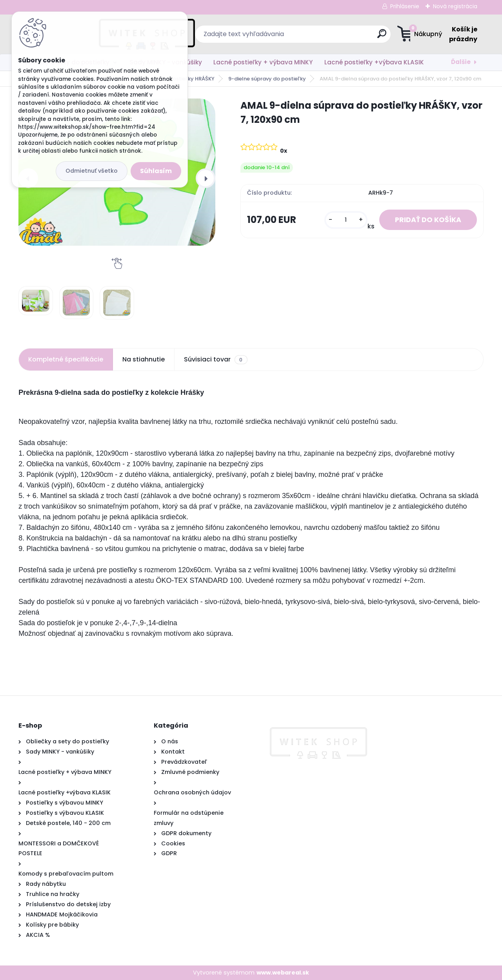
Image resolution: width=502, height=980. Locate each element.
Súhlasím (156, 171)
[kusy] (346, 220)
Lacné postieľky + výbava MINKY (263, 62)
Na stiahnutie (144, 359)
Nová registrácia (455, 6)
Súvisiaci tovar (216, 360)
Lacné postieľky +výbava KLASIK (374, 62)
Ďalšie (461, 62)
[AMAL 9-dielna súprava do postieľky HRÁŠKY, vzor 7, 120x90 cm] (36, 301)
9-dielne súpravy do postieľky (267, 79)
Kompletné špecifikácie (66, 359)
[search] (328, 37)
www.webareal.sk (283, 973)
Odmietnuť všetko (92, 171)
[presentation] (206, 178)
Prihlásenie (405, 6)
